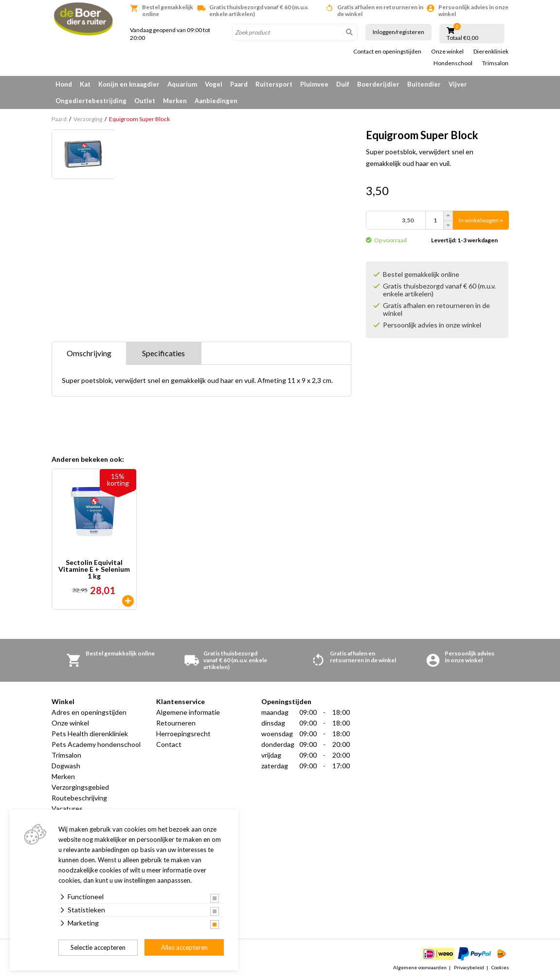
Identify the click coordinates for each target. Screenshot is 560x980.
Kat (85, 84)
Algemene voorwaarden (420, 967)
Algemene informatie (188, 712)
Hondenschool (453, 63)
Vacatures (67, 808)
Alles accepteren (184, 947)
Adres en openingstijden (89, 712)
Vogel (214, 84)
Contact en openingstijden (387, 52)
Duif (343, 84)
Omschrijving (89, 353)
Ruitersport (274, 84)
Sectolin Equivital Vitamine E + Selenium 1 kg (94, 569)
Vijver (458, 84)
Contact (169, 744)
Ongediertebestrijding (91, 101)
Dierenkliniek (491, 52)
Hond (64, 84)
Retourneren (176, 723)
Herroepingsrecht (183, 734)
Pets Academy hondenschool (96, 744)
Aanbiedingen (216, 101)
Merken (175, 101)
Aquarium (182, 84)
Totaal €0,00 (462, 38)
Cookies (500, 967)
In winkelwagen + (481, 220)
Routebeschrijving (79, 798)
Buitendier (424, 84)
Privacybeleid (469, 967)
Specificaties (163, 353)
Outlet (145, 101)
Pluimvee (314, 84)
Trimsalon (495, 63)
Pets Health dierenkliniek (90, 734)
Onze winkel (447, 52)
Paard (239, 84)
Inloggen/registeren (398, 32)
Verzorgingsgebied (80, 787)
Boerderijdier (378, 84)
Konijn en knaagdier (129, 84)
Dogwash (66, 766)
